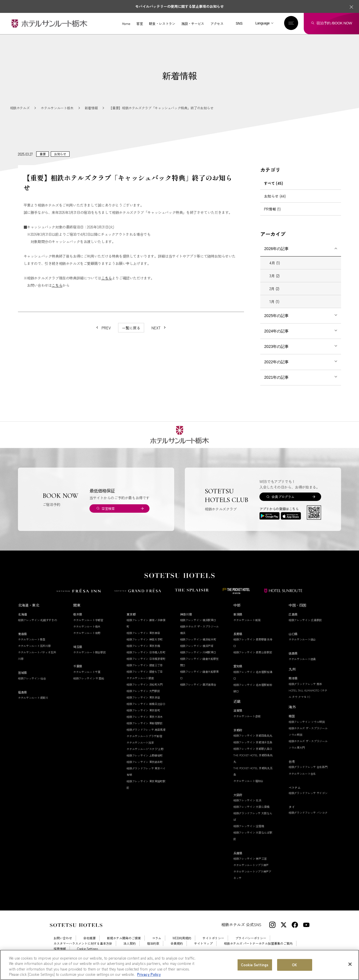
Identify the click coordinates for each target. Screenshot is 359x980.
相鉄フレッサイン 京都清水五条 (253, 749)
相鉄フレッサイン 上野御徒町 (145, 762)
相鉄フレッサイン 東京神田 (143, 639)
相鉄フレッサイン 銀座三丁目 (145, 672)
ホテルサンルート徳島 (302, 665)
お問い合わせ (63, 945)
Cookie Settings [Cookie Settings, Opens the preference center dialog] (255, 969)
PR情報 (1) (272, 215)
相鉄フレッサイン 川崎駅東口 (198, 659)
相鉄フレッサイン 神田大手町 (145, 646)
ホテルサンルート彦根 (247, 723)
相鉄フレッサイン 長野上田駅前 (253, 659)
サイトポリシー (213, 945)
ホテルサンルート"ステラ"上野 (145, 755)
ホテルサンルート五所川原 (34, 652)
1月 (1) (274, 308)
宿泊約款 (153, 950)
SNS (239, 24)
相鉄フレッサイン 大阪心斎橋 (251, 813)
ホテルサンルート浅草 (140, 749)
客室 (140, 24)
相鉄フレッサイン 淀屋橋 (249, 833)
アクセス (217, 24)
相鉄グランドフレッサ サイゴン (308, 799)
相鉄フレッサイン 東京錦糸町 (145, 768)
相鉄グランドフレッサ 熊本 (305, 690)
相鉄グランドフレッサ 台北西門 (308, 774)
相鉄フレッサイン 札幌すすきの (37, 626)
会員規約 (177, 950)
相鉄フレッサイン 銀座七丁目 (145, 678)
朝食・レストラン (162, 24)
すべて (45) (273, 190)
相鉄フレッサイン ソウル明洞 (307, 728)
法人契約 (130, 950)
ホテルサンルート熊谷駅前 (89, 659)
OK (294, 969)
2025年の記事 (276, 322)
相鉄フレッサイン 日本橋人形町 (146, 659)
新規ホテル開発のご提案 (124, 945)
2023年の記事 (276, 353)
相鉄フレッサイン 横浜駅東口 (198, 626)
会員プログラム (283, 503)
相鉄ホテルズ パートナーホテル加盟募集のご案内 (258, 950)
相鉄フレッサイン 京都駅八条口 (253, 755)
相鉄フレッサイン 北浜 (247, 807)
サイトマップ (203, 950)
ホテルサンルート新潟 (247, 626)
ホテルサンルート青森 (32, 646)
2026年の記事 (276, 255)
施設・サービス (193, 24)
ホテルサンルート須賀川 (33, 704)
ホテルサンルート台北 (302, 780)
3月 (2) (275, 282)
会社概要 (89, 945)
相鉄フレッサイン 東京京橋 (143, 652)
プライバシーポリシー (251, 945)
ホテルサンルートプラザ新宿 (144, 742)
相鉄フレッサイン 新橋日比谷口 (146, 710)
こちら (107, 284)
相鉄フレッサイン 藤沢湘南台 (198, 691)
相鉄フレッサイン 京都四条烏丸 (253, 742)
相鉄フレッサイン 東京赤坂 (143, 704)
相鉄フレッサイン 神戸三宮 (250, 865)
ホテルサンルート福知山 (248, 787)
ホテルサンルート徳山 (302, 646)
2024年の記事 (276, 338)
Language (262, 23)
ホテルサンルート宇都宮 (88, 626)
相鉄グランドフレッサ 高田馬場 (146, 736)
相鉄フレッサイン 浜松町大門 (145, 691)
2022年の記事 (276, 368)
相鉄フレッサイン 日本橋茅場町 (146, 665)
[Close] (350, 969)
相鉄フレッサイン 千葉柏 (88, 685)
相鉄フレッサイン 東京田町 (143, 717)
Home (126, 24)
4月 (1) (275, 269)
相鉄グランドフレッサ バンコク (308, 819)
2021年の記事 (276, 384)
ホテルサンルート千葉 (87, 678)
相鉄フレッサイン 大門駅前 (143, 697)
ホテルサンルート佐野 (87, 639)
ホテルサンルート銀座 (140, 684)
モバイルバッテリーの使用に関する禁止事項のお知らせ (179, 6)
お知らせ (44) (275, 203)
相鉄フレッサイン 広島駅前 (305, 626)
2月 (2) (274, 295)
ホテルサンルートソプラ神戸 (251, 871)
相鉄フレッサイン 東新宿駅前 (145, 730)
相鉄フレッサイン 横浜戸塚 (197, 652)
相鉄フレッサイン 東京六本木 (145, 723)
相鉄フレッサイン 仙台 (32, 685)
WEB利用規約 (182, 945)
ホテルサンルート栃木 (87, 633)
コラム (157, 945)
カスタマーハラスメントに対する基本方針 (83, 950)
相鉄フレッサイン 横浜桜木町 (198, 646)
